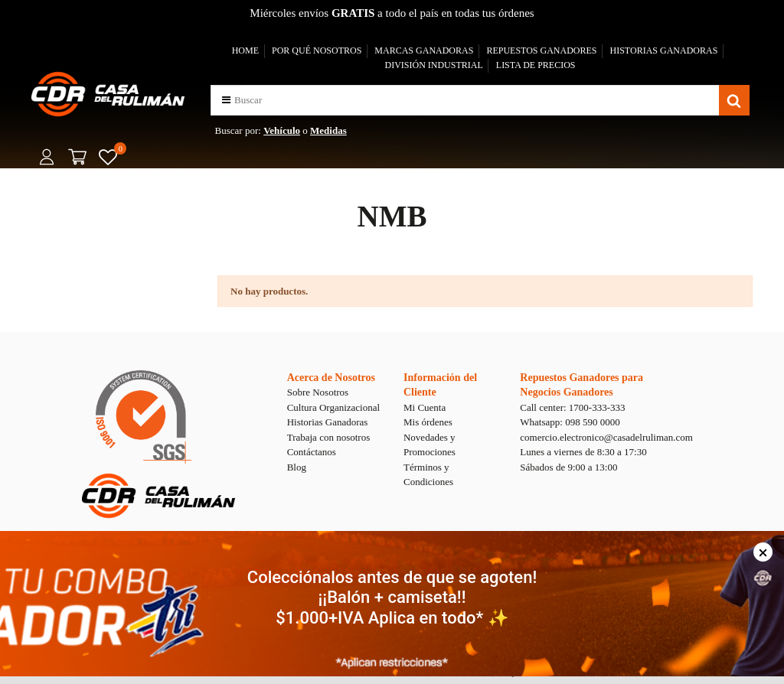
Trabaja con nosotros (329, 437)
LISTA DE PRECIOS (536, 65)
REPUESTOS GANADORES (541, 50)
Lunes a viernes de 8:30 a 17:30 (583, 452)
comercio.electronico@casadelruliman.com (606, 437)
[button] (226, 100)
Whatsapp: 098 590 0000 (570, 422)
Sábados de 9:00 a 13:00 (568, 467)
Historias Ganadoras (328, 422)
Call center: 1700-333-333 (572, 407)
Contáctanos (312, 452)
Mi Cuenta (425, 407)
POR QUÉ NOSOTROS (317, 50)
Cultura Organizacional (333, 407)
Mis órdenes (428, 422)
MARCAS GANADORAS (424, 50)
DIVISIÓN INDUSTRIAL (433, 65)
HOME (245, 50)
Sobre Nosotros (318, 392)
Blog (297, 467)
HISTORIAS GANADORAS (664, 50)
